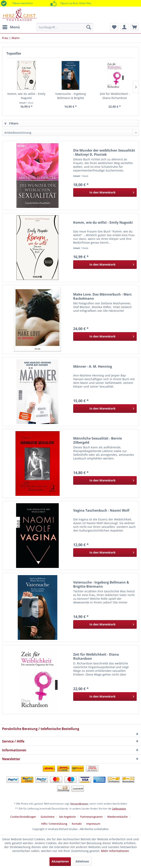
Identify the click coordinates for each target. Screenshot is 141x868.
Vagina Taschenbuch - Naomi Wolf (101, 511)
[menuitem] (11, 27)
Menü (11, 27)
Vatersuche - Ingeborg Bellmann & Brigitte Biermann (71, 96)
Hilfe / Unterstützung (54, 824)
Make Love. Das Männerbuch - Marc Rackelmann (102, 296)
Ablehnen (82, 861)
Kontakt (77, 824)
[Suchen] (89, 27)
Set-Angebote (67, 817)
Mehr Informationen (115, 851)
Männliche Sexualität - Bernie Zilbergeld (98, 440)
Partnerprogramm (91, 817)
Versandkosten (79, 804)
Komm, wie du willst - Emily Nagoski (26, 96)
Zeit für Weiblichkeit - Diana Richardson (115, 96)
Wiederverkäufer (117, 817)
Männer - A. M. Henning (93, 367)
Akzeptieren (60, 861)
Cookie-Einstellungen (23, 817)
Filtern (11, 123)
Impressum (93, 824)
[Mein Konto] (124, 27)
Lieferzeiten (119, 809)
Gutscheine (48, 817)
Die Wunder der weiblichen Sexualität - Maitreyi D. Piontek (104, 152)
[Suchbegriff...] (65, 27)
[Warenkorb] (134, 27)
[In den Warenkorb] (105, 192)
